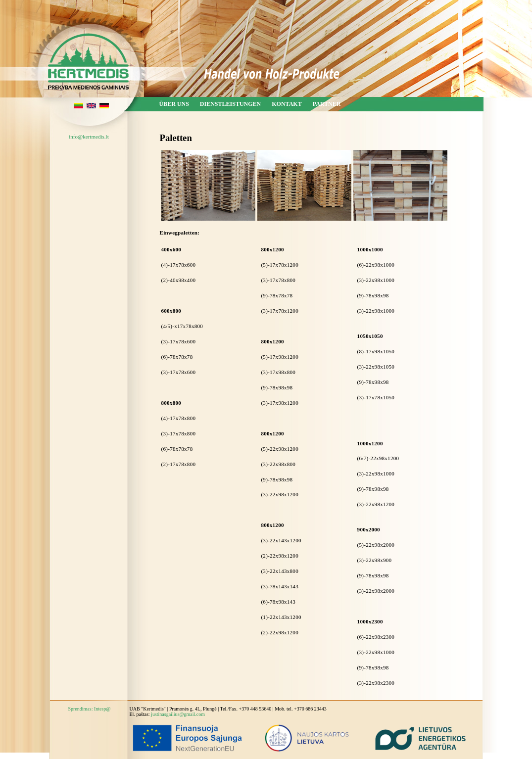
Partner (327, 104)
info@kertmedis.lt (89, 137)
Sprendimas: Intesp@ (89, 709)
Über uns (174, 104)
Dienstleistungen (230, 104)
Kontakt (287, 104)
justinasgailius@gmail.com (178, 714)
